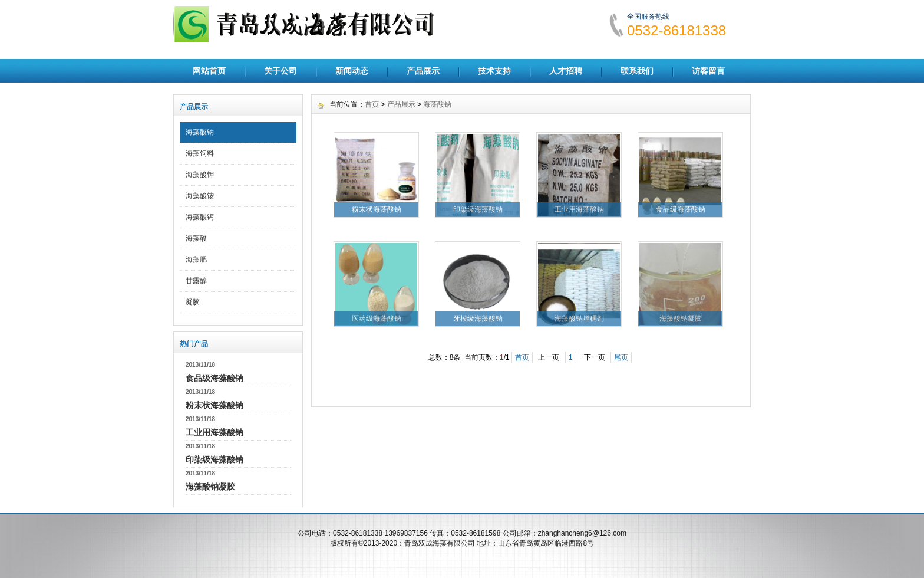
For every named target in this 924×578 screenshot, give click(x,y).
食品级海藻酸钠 (214, 378)
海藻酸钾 (200, 175)
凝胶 (193, 302)
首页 (372, 104)
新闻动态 (352, 71)
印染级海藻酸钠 (214, 459)
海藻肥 (196, 260)
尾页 (621, 357)
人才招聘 (566, 71)
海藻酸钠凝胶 (210, 487)
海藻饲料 (200, 153)
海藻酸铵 (200, 196)
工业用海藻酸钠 (214, 432)
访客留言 (708, 71)
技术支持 (494, 71)
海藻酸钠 (200, 132)
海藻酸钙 (200, 217)
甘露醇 (196, 281)
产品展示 (423, 71)
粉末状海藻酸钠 (214, 405)
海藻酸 (196, 238)
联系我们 (637, 71)
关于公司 (280, 71)
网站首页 (209, 71)
